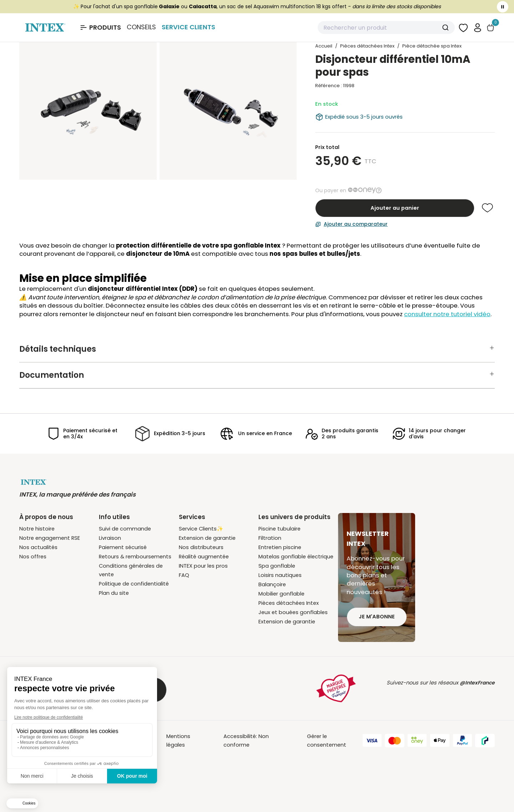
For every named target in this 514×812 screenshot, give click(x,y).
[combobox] (386, 28)
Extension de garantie (207, 538)
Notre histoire (37, 529)
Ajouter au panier (395, 208)
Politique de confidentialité (134, 584)
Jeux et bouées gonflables (293, 612)
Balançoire (272, 584)
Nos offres (33, 557)
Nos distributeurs (201, 547)
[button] (478, 27)
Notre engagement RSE (50, 538)
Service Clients (188, 27)
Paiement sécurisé (123, 547)
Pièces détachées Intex (289, 603)
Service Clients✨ (201, 529)
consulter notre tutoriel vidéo (447, 314)
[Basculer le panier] (490, 28)
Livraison (110, 538)
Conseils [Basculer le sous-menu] (141, 27)
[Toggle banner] (503, 7)
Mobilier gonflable (281, 594)
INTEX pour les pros (203, 566)
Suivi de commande (125, 529)
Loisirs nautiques (280, 575)
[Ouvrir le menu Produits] (100, 28)
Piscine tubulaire (279, 529)
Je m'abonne (377, 617)
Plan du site (114, 593)
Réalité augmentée (204, 557)
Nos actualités (38, 547)
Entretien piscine (280, 547)
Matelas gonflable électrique (296, 557)
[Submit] (446, 28)
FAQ (184, 575)
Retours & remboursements (135, 557)
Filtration (270, 538)
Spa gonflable (277, 566)
